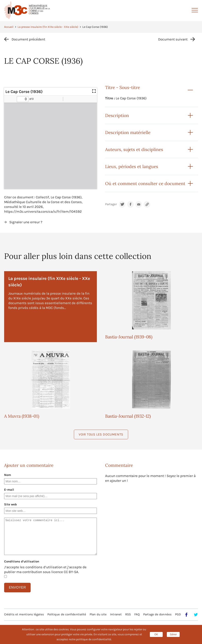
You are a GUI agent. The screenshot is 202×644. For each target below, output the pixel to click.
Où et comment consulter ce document (145, 184)
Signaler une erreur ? (26, 222)
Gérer (173, 634)
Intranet (116, 614)
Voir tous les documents (101, 434)
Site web (10, 504)
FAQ (137, 614)
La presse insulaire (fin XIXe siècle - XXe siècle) (48, 27)
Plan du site (98, 614)
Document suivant (173, 39)
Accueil (9, 27)
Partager (111, 204)
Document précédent (28, 39)
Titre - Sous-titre (123, 87)
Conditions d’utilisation (22, 561)
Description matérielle (128, 132)
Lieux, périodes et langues (132, 166)
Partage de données (157, 614)
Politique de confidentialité (67, 614)
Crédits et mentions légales (24, 614)
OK (156, 634)
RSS (128, 614)
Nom (8, 475)
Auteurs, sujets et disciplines (134, 149)
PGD (178, 614)
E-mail (9, 490)
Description (117, 115)
